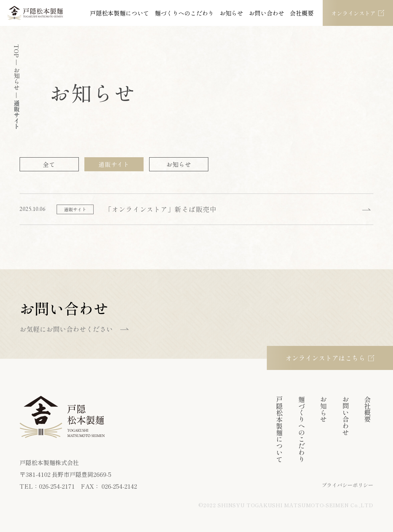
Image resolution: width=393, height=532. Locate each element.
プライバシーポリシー (347, 485)
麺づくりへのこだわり (184, 13)
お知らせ (231, 13)
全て (49, 164)
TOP (17, 51)
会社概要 (302, 13)
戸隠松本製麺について (120, 13)
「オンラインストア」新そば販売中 (161, 209)
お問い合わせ (266, 13)
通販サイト (114, 164)
